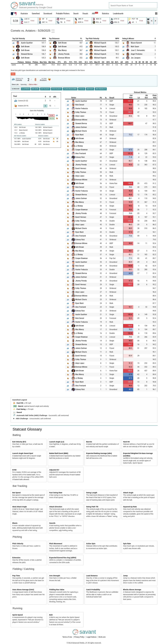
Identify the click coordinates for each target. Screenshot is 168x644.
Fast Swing (21, 409)
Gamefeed (36, 14)
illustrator (24, 14)
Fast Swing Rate (56, 493)
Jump (125, 576)
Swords (52, 523)
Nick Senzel (80, 105)
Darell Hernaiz (81, 168)
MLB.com (102, 637)
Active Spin (91, 544)
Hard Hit (20, 403)
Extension (16, 558)
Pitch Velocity (18, 544)
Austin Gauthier (27, 43)
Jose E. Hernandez (138, 50)
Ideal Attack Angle (20, 507)
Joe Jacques (136, 58)
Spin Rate (127, 544)
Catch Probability (93, 590)
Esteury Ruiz (80, 157)
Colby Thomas (81, 112)
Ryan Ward (79, 135)
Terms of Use (67, 637)
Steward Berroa (27, 54)
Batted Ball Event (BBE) (59, 453)
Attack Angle (128, 493)
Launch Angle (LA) (57, 442)
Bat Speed (16, 493)
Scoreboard (48, 14)
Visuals (85, 14)
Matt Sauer (135, 47)
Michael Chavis (81, 131)
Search (76, 14)
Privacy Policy (80, 637)
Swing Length (92, 493)
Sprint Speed (18, 615)
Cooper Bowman (81, 150)
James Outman (81, 127)
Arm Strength (55, 576)
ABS (95, 14)
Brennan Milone (64, 58)
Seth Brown (25, 47)
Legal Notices (92, 637)
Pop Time (16, 576)
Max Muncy (62, 50)
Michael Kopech (100, 43)
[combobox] (133, 5)
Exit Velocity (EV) (19, 442)
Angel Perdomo (137, 54)
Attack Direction (56, 507)
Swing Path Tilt (92, 507)
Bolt (51, 615)
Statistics (105, 14)
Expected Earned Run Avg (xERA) (63, 558)
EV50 (14, 470)
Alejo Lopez (80, 116)
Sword (19, 412)
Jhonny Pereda (64, 54)
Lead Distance (92, 576)
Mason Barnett (136, 43)
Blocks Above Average (132, 590)
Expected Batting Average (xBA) (99, 453)
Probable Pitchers (63, 14)
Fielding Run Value (57, 590)
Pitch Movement (56, 544)
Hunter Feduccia (82, 108)
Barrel (21, 406)
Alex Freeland (81, 153)
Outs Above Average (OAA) (23, 590)
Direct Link (15, 85)
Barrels (89, 442)
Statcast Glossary (27, 429)
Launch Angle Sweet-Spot (23, 453)
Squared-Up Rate (130, 507)
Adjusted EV (54, 470)
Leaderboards (118, 14)
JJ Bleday (79, 146)
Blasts (15, 523)
